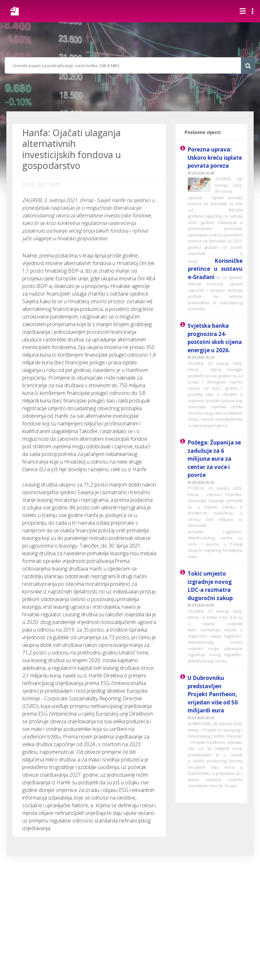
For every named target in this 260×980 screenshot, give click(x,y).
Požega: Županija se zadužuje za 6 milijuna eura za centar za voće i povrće (214, 459)
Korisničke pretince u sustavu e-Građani (215, 269)
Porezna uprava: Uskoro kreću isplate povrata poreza (215, 157)
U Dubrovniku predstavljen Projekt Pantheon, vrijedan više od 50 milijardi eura (213, 694)
